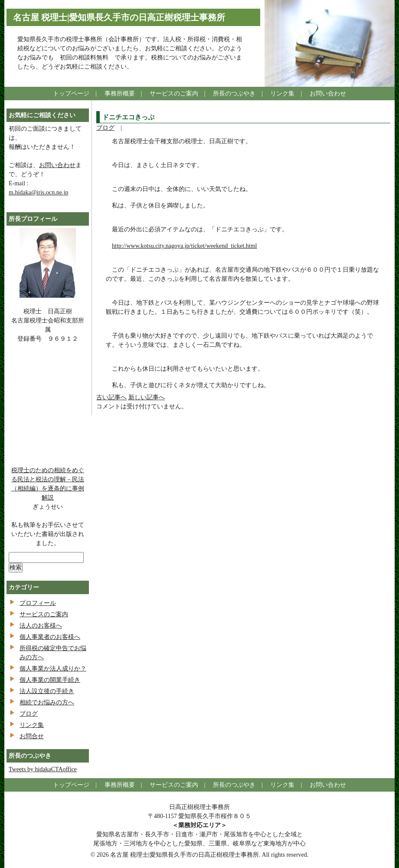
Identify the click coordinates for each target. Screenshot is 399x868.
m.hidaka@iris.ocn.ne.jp (38, 192)
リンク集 (282, 94)
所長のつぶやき (234, 94)
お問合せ (32, 736)
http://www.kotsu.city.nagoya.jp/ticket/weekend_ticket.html (185, 246)
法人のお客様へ (41, 626)
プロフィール (38, 603)
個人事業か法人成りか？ (53, 669)
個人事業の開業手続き (50, 680)
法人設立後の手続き (47, 691)
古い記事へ (111, 397)
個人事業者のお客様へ (50, 637)
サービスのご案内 (174, 94)
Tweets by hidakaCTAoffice (43, 769)
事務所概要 (120, 94)
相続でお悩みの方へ (47, 702)
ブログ (105, 128)
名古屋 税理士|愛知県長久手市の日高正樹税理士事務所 (119, 17)
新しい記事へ (147, 397)
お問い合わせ (328, 94)
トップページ (71, 94)
